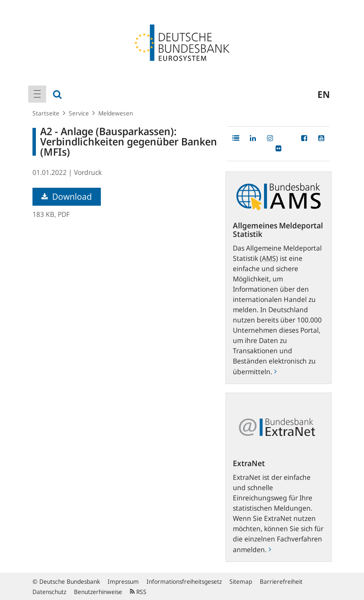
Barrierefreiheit (281, 581)
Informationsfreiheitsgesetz (184, 581)
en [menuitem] (324, 94)
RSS (138, 592)
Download (67, 197)
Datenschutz (49, 592)
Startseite (46, 113)
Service (79, 113)
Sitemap (241, 581)
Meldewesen (116, 113)
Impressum (123, 581)
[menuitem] (37, 94)
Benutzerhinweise (98, 592)
